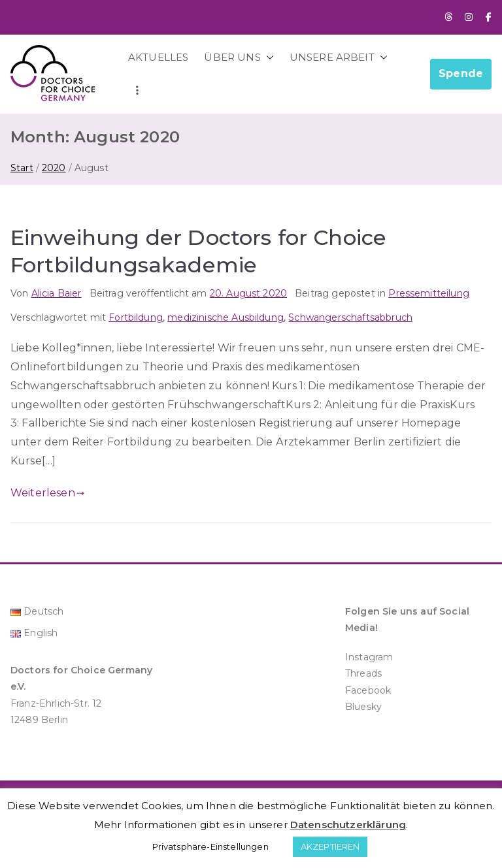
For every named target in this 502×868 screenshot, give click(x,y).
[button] (267, 57)
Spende (461, 73)
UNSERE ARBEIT (339, 57)
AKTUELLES (158, 57)
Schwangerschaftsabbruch (350, 317)
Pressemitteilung (429, 293)
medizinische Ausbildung (226, 317)
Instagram (369, 657)
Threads (363, 673)
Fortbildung (136, 317)
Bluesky (363, 707)
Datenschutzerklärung (348, 825)
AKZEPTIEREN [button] (330, 846)
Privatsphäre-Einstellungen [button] (210, 846)
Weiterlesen (47, 493)
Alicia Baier (57, 293)
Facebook (368, 690)
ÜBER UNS (239, 57)
